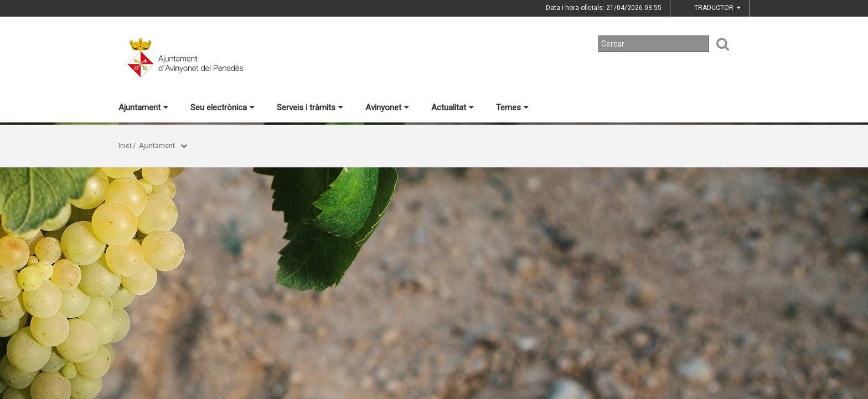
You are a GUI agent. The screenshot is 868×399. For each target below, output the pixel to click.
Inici (125, 146)
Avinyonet (387, 108)
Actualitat (453, 108)
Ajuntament (143, 108)
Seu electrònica (223, 108)
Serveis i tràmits (310, 108)
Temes (512, 108)
